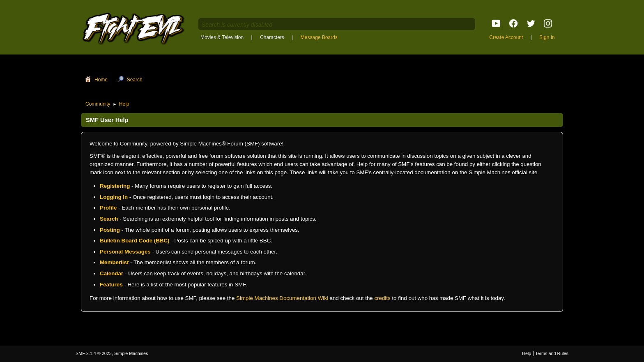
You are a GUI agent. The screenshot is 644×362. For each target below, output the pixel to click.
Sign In (547, 37)
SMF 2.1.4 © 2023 (94, 353)
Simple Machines (131, 353)
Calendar (112, 273)
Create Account (506, 37)
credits (382, 298)
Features (111, 285)
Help (527, 353)
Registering (115, 186)
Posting (110, 230)
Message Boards (319, 37)
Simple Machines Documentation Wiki (282, 298)
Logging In (114, 197)
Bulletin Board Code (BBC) (135, 241)
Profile (108, 208)
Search (109, 219)
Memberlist (114, 262)
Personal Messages (125, 252)
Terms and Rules (552, 353)
